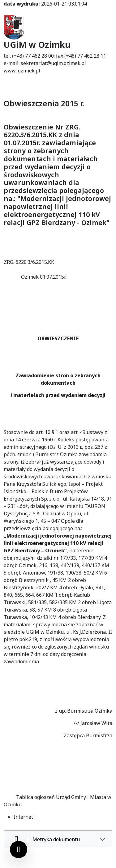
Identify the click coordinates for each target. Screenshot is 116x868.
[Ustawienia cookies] (19, 850)
